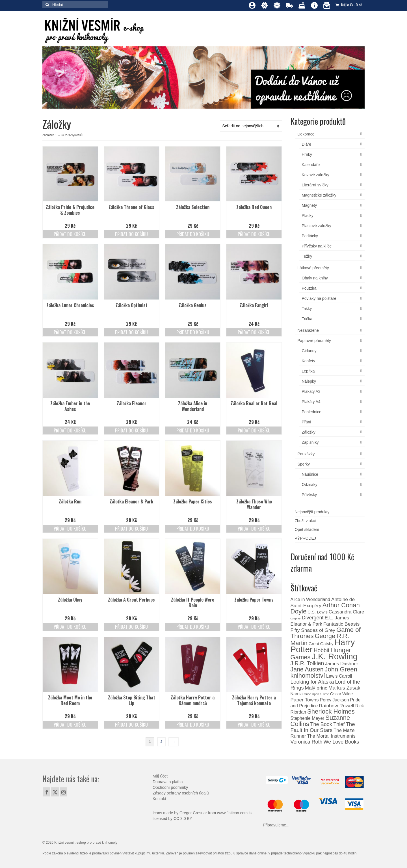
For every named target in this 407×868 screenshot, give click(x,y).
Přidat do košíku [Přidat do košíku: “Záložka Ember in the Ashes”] (70, 430)
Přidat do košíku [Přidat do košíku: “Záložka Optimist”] (131, 332)
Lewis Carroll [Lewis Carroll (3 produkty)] (339, 676)
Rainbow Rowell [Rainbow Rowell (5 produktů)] (336, 706)
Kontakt (159, 799)
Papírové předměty (314, 341)
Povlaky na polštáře (319, 298)
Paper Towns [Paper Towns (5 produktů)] (305, 700)
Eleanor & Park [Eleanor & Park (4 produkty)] (306, 624)
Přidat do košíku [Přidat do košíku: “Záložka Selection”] (193, 234)
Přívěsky (309, 495)
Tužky (307, 256)
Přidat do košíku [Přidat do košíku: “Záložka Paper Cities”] (193, 529)
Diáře (307, 144)
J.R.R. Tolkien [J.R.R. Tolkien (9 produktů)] (307, 663)
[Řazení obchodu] (251, 126)
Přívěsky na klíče (317, 246)
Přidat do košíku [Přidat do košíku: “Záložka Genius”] (193, 332)
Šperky (304, 464)
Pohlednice (312, 412)
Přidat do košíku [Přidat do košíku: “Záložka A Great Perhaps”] (131, 627)
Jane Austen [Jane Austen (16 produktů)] (307, 669)
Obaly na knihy (315, 278)
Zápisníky (310, 442)
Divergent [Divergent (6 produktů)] (313, 618)
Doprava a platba (168, 782)
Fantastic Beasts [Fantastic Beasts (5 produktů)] (342, 624)
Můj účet (160, 776)
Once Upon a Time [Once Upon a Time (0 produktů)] (316, 694)
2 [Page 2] (162, 742)
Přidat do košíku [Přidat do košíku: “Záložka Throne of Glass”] (131, 234)
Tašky (307, 309)
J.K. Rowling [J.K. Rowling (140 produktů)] (335, 656)
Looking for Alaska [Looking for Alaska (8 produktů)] (312, 682)
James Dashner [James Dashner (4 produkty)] (342, 664)
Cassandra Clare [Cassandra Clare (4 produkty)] (346, 612)
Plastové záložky (317, 226)
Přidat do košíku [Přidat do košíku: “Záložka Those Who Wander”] (254, 529)
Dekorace (306, 134)
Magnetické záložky (319, 195)
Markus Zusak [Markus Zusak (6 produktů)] (344, 688)
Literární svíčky (315, 185)
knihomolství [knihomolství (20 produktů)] (308, 676)
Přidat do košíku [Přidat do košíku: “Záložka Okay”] (70, 627)
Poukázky (306, 454)
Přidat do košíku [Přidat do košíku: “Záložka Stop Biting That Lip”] (131, 725)
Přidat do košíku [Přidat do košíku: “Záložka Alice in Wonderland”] (193, 430)
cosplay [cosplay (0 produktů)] (296, 618)
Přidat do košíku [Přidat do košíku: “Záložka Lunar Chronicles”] (70, 332)
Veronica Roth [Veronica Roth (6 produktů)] (307, 742)
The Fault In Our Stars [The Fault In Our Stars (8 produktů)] (323, 727)
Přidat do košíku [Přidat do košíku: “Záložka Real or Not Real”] (254, 430)
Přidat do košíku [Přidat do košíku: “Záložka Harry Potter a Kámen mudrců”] (193, 725)
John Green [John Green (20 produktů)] (341, 669)
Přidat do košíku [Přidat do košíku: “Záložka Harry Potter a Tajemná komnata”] (254, 725)
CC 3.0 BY (183, 819)
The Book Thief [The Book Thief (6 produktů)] (328, 724)
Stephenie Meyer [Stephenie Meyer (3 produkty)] (308, 718)
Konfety (309, 361)
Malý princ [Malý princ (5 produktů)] (316, 688)
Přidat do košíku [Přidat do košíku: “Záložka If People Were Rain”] (193, 627)
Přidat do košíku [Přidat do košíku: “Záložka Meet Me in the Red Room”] (70, 725)
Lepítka (308, 371)
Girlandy (309, 351)
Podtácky (310, 236)
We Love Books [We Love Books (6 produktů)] (341, 742)
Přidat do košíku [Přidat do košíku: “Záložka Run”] (70, 529)
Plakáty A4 (311, 402)
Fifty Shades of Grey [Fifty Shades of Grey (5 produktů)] (313, 630)
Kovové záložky (316, 175)
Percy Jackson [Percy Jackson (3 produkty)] (335, 700)
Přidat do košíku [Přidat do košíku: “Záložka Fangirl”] (254, 332)
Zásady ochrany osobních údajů (181, 793)
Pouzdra (309, 288)
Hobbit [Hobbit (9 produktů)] (322, 650)
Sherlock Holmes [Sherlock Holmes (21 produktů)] (331, 711)
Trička (307, 319)
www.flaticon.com (232, 813)
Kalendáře (311, 165)
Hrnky (307, 154)
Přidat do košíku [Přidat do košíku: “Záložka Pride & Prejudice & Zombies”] (70, 234)
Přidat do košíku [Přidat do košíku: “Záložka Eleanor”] (131, 430)
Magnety (309, 205)
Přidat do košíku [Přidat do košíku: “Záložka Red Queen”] (254, 234)
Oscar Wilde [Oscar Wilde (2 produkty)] (342, 694)
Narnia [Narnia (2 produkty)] (297, 694)
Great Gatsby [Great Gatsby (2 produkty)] (321, 644)
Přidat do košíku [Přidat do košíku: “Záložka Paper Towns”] (254, 627)
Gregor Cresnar (193, 813)
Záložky (309, 432)
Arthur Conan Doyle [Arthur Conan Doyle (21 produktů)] (325, 608)
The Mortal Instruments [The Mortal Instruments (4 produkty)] (331, 736)
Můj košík (349, 5)
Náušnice (310, 474)
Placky (308, 216)
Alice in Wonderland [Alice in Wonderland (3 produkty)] (310, 599)
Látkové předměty (313, 268)
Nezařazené (308, 330)
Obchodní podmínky (170, 787)
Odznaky (310, 484)
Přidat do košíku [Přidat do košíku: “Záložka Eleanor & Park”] (131, 529)
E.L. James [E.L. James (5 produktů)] (337, 618)
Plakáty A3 (311, 391)
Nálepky (309, 381)
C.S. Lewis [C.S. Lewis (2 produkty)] (318, 612)
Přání (307, 422)
